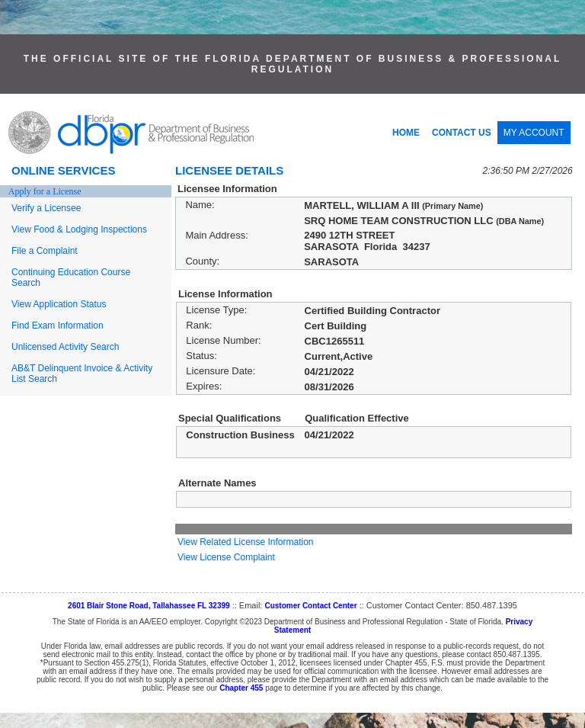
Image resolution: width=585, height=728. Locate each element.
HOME (406, 133)
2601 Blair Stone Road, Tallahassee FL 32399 (149, 606)
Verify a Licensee (46, 208)
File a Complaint (45, 251)
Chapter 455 (241, 688)
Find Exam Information (58, 326)
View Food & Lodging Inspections (79, 229)
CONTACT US (462, 133)
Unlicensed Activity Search (65, 347)
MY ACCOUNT (534, 133)
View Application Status (59, 304)
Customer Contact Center (310, 606)
